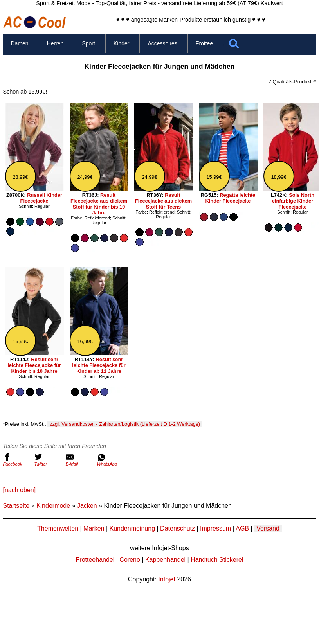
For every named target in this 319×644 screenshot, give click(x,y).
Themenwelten (58, 528)
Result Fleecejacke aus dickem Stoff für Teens (163, 201)
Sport (88, 43)
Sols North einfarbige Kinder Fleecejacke (293, 201)
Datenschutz (178, 528)
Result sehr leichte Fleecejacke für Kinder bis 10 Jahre (34, 365)
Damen (20, 43)
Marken (94, 528)
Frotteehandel (95, 560)
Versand (268, 528)
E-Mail (79, 460)
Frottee (204, 43)
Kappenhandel (165, 560)
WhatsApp (111, 460)
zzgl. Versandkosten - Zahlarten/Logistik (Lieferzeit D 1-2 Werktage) (125, 424)
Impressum (215, 528)
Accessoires (162, 43)
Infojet (167, 579)
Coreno (130, 560)
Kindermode (53, 506)
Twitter (48, 460)
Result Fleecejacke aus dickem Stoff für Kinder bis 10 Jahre (99, 204)
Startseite (16, 506)
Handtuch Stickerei (217, 560)
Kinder (121, 43)
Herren (55, 43)
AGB (242, 528)
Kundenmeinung (132, 528)
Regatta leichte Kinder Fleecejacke (231, 198)
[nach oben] (20, 490)
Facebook (17, 460)
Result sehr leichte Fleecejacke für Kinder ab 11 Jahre (99, 365)
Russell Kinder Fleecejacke (41, 198)
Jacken (87, 506)
